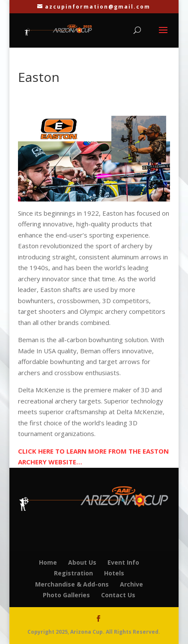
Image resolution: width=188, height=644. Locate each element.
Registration (73, 573)
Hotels (114, 573)
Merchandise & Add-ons (72, 584)
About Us (82, 562)
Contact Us (118, 595)
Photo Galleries (66, 595)
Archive (131, 584)
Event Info (123, 562)
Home (48, 562)
